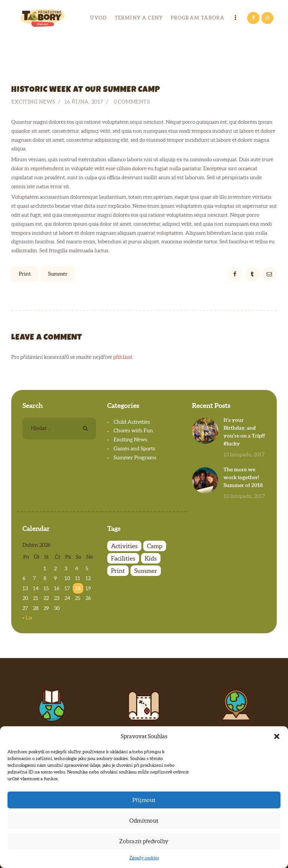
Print (25, 274)
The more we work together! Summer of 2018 (243, 477)
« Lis (27, 618)
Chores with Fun (133, 430)
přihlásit (123, 357)
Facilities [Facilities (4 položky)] (123, 558)
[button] (277, 736)
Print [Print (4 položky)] (118, 571)
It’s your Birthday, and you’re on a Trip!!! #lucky (244, 432)
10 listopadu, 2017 (244, 496)
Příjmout (144, 800)
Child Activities (132, 422)
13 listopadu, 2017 (244, 454)
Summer (58, 274)
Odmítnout (144, 821)
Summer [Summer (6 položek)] (146, 571)
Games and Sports (134, 448)
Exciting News (33, 102)
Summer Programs (135, 457)
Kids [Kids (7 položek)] (151, 558)
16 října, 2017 (84, 102)
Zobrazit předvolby (144, 841)
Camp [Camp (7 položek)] (155, 546)
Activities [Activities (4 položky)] (124, 546)
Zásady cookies (144, 858)
